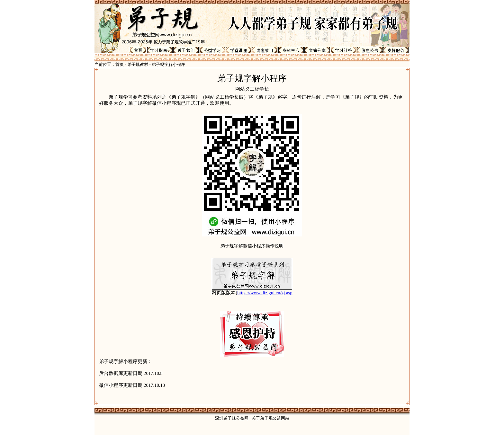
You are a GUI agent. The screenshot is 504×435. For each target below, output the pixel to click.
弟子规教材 (138, 64)
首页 (120, 64)
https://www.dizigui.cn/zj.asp (265, 293)
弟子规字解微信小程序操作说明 (252, 246)
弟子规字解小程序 (168, 64)
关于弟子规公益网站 (270, 418)
